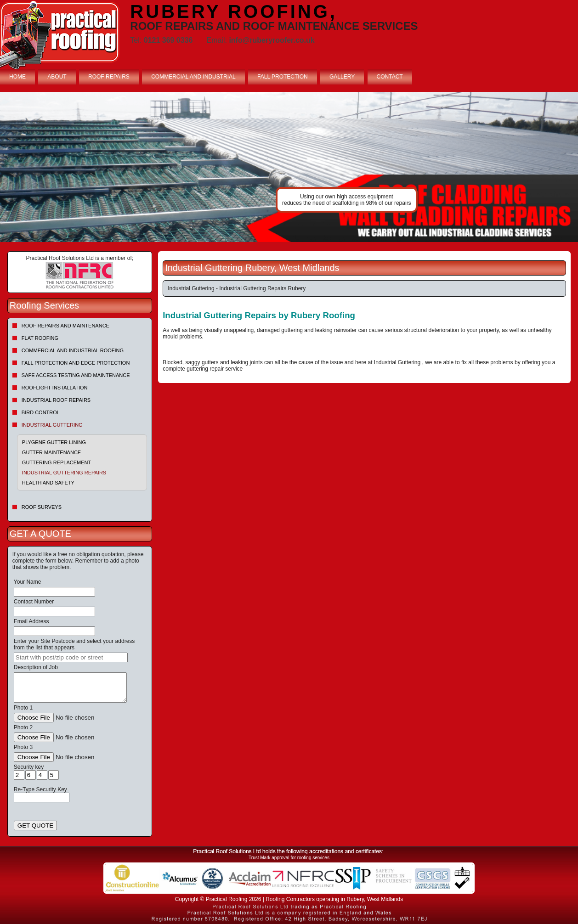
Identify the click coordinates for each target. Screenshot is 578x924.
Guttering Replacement (57, 462)
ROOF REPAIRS (109, 77)
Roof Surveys (42, 507)
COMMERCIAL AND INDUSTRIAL (193, 77)
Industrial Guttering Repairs (64, 473)
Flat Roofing (40, 338)
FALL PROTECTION (283, 77)
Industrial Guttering (52, 425)
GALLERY (342, 77)
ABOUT (57, 77)
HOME (17, 77)
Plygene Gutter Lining (54, 442)
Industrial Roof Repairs (56, 400)
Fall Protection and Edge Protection (76, 363)
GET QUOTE (35, 825)
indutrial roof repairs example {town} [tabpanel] (289, 167)
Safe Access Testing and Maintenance (76, 375)
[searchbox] (71, 657)
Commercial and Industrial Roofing (73, 350)
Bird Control (41, 412)
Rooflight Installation (55, 388)
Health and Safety (48, 483)
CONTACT (390, 77)
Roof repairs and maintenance (65, 326)
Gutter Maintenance (51, 452)
